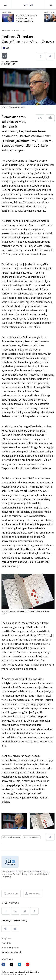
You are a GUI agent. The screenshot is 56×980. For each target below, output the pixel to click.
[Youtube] (27, 965)
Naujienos (6, 939)
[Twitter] (11, 965)
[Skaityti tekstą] (50, 118)
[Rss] (34, 911)
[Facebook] (3, 965)
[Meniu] (5, 5)
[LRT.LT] (28, 4)
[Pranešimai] (25, 911)
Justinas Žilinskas (10, 61)
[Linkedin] (19, 965)
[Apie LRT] (6, 911)
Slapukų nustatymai (11, 952)
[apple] (15, 929)
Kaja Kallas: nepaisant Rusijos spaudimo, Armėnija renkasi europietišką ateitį (27, 18)
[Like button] (6, 48)
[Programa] (11, 894)
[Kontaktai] (15, 911)
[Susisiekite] (33, 894)
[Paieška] (51, 5)
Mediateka (6, 943)
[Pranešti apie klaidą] (41, 56)
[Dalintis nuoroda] (50, 56)
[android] (6, 929)
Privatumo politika (10, 948)
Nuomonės (6, 30)
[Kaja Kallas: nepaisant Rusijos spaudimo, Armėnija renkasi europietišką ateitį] (8, 18)
